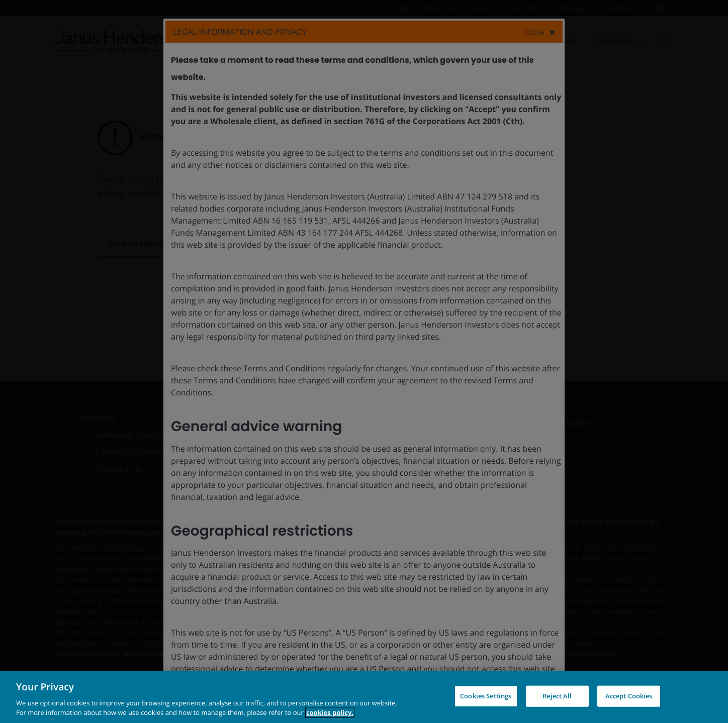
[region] (364, 697)
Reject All (557, 696)
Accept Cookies (629, 696)
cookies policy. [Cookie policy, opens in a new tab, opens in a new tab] (330, 712)
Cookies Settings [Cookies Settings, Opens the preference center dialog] (486, 696)
